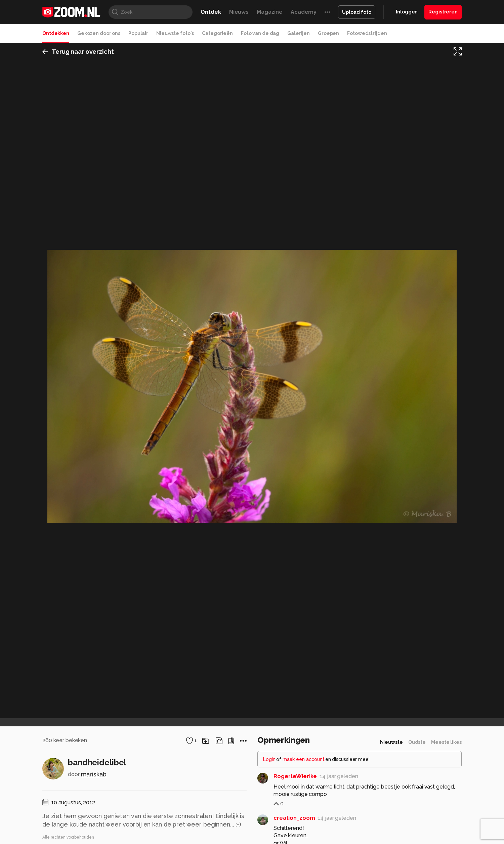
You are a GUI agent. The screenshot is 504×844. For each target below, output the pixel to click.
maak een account (304, 759)
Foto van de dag (260, 33)
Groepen (328, 33)
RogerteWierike (295, 776)
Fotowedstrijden (367, 33)
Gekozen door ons (99, 33)
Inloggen (407, 12)
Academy (304, 12)
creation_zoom (294, 818)
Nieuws (239, 12)
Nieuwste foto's (175, 33)
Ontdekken (56, 33)
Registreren (443, 12)
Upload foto (357, 12)
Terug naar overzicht (78, 52)
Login (269, 759)
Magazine (270, 12)
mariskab (94, 774)
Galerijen (299, 33)
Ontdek (211, 12)
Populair (138, 33)
